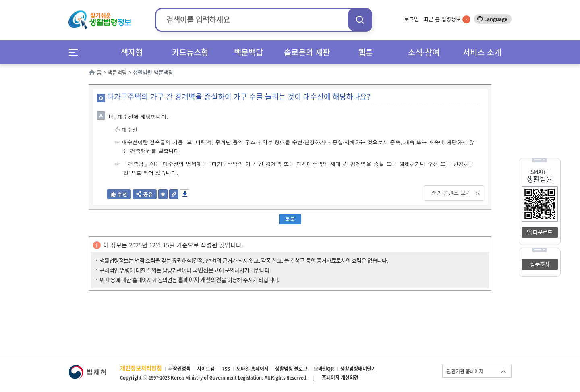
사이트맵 (206, 369)
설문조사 (540, 264)
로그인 (412, 19)
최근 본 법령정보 (447, 19)
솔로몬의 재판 (307, 52)
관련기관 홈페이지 (465, 371)
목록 (290, 219)
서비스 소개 (482, 52)
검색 (360, 20)
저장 (185, 194)
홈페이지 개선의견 (340, 377)
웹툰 (365, 52)
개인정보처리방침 (141, 368)
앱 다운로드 (540, 232)
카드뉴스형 (190, 52)
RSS (226, 369)
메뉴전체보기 (76, 52)
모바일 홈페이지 (253, 369)
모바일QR (324, 369)
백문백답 (249, 52)
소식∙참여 (424, 52)
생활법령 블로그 (291, 369)
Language (496, 19)
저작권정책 (179, 369)
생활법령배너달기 (358, 369)
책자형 (132, 52)
